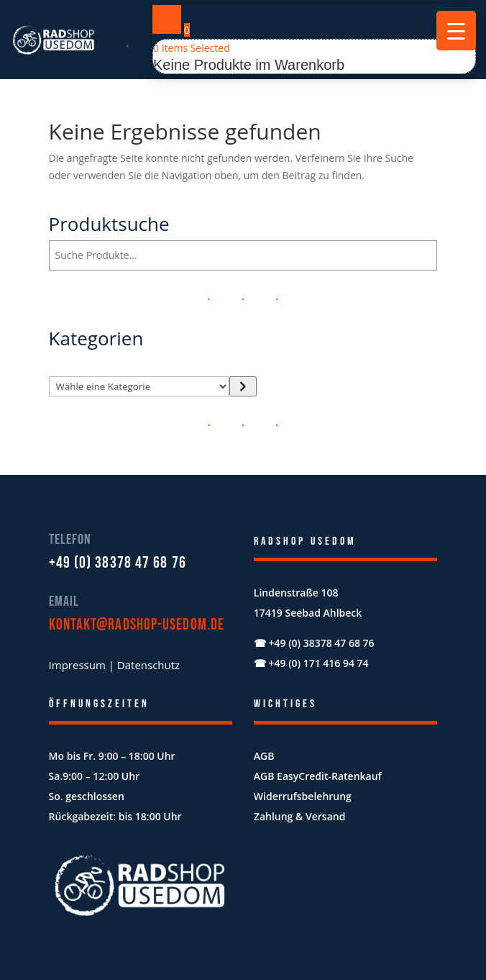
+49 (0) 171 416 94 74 (318, 663)
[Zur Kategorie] (243, 386)
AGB (264, 756)
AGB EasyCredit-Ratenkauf (318, 776)
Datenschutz (148, 665)
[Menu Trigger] (456, 31)
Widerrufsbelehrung (303, 796)
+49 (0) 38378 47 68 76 (118, 563)
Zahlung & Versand (300, 816)
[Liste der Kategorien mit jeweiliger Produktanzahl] (139, 386)
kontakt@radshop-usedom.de (137, 625)
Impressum (77, 665)
